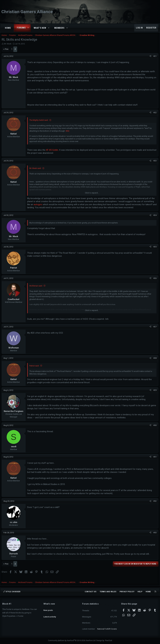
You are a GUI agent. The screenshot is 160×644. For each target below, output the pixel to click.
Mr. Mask (8, 47)
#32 (154, 504)
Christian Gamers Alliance (27, 12)
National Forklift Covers (107, 629)
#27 (154, 330)
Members (59, 28)
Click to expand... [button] (92, 196)
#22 (154, 115)
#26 (154, 281)
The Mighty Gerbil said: (40, 123)
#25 (154, 250)
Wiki (68, 134)
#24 (154, 218)
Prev (7, 52)
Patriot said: (35, 369)
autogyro (39, 207)
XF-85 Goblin (53, 153)
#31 (154, 460)
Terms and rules (108, 592)
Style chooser (12, 592)
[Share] (150, 59)
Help (140, 592)
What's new (40, 28)
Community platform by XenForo (72, 641)
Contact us (91, 592)
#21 (154, 59)
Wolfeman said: (37, 289)
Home (8, 28)
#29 (154, 393)
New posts (48, 609)
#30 (154, 428)
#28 (154, 361)
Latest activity (50, 614)
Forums (21, 28)
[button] (28, 28)
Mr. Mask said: (36, 171)
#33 (154, 535)
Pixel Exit (109, 641)
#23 (154, 164)
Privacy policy (127, 592)
